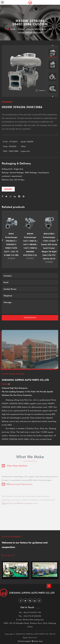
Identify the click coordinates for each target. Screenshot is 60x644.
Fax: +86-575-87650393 (30, 616)
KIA (50, 29)
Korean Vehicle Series (37, 29)
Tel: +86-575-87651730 (30, 612)
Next (53, 97)
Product (21, 29)
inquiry (8, 189)
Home (13, 29)
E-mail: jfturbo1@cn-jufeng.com (30, 619)
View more (9, 555)
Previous (53, 45)
